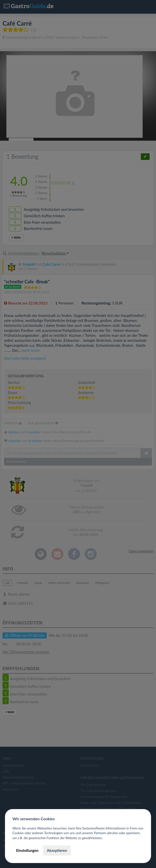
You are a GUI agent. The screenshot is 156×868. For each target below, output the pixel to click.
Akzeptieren (57, 850)
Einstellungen (27, 850)
